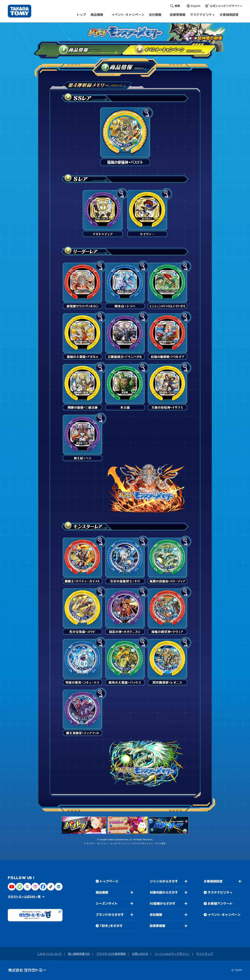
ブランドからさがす (110, 915)
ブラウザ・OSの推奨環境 (111, 954)
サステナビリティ (220, 892)
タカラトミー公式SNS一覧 (24, 896)
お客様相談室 (213, 881)
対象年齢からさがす (164, 892)
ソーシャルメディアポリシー (172, 954)
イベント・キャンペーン (154, 49)
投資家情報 (157, 926)
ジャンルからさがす (164, 881)
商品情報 (63, 49)
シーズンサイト (107, 903)
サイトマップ (204, 954)
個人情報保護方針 (79, 954)
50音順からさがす (162, 903)
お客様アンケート (220, 903)
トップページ (109, 881)
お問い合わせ (140, 954)
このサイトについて (49, 954)
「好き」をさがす (111, 926)
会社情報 (156, 915)
